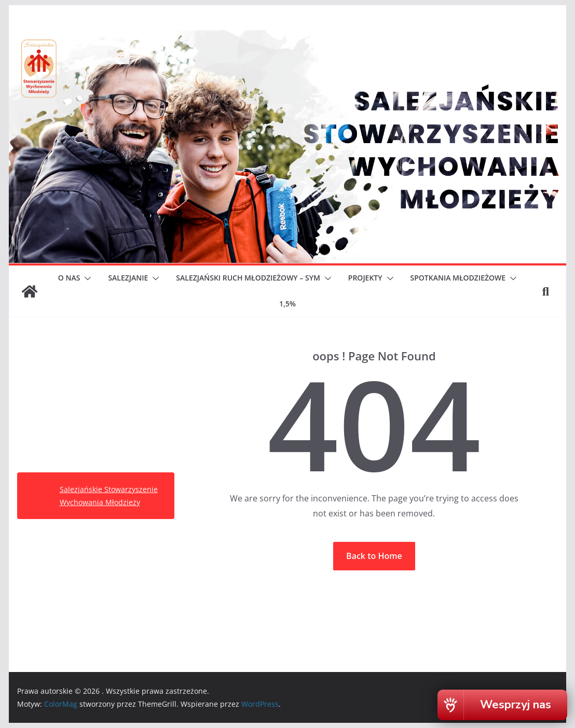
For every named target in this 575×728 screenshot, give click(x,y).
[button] (86, 278)
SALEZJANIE (128, 278)
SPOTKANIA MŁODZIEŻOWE (458, 278)
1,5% (287, 304)
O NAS (69, 278)
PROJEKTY (365, 278)
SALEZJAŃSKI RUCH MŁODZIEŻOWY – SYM (248, 278)
